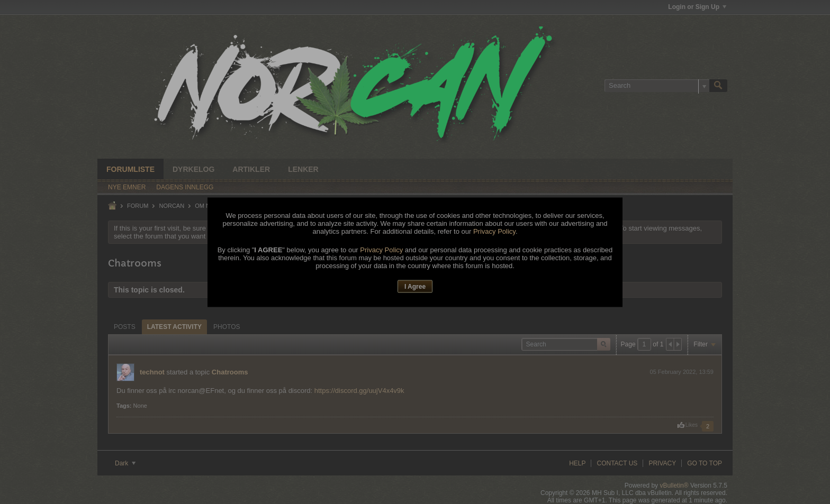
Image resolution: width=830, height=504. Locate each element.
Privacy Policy (494, 231)
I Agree (415, 287)
